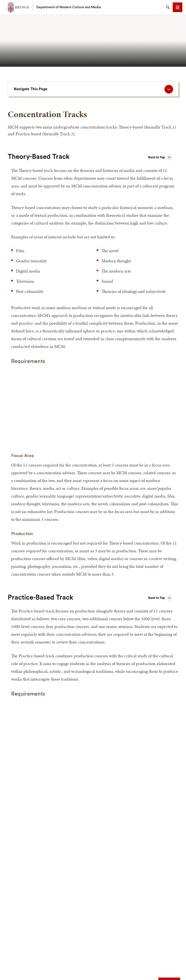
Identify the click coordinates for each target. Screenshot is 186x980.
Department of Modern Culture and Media (69, 7)
